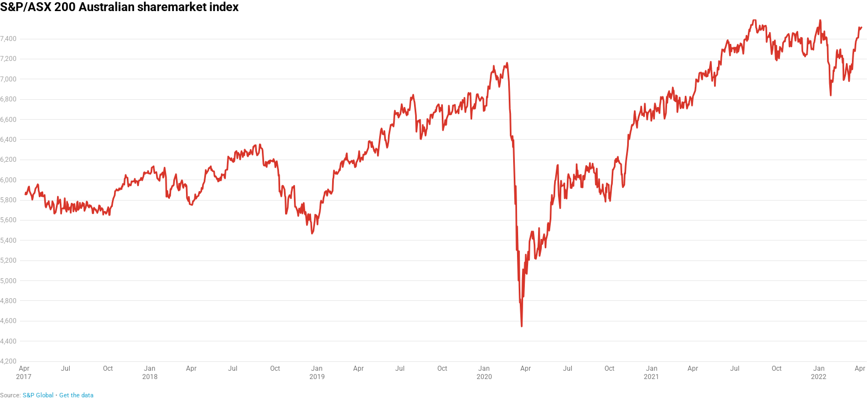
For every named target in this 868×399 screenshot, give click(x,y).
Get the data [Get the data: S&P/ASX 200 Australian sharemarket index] (76, 395)
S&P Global (38, 395)
